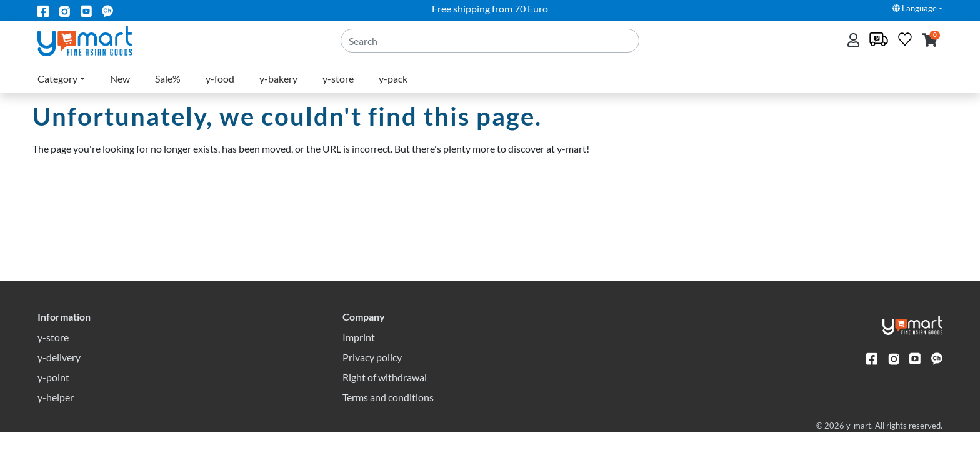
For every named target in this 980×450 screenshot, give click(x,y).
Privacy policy (372, 375)
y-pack (393, 78)
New (120, 78)
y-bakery (278, 78)
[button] (930, 41)
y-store (338, 78)
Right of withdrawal (385, 395)
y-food (220, 78)
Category (57, 78)
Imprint (359, 355)
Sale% (168, 78)
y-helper (56, 415)
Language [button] (915, 8)
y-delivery (59, 375)
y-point (53, 395)
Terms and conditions (388, 415)
